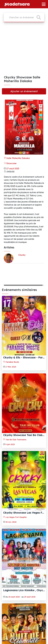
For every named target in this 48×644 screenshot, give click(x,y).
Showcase (10, 163)
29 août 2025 (30, 597)
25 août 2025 (14, 597)
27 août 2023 (13, 169)
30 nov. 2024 (11, 522)
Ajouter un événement (24, 91)
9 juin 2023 (10, 444)
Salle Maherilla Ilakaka (17, 158)
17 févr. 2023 (11, 367)
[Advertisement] (24, 50)
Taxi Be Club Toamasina (15, 440)
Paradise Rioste (11, 362)
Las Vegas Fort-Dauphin (15, 517)
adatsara (17, 4)
